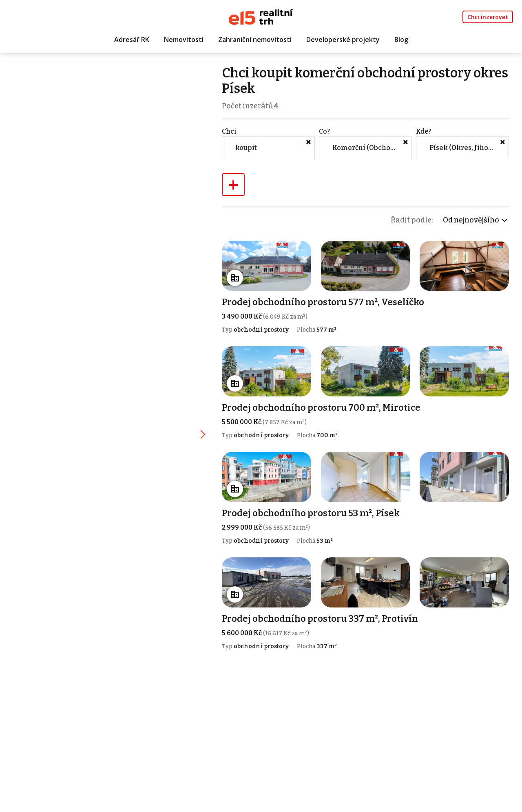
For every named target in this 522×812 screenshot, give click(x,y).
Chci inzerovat (488, 17)
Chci (229, 131)
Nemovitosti (184, 40)
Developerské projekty (343, 40)
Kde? (424, 131)
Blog (401, 40)
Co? (324, 131)
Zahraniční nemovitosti (255, 40)
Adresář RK (132, 40)
